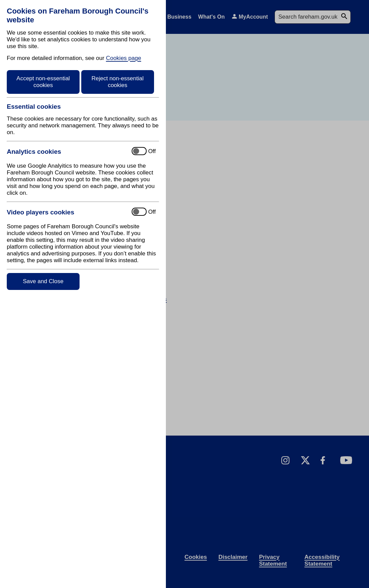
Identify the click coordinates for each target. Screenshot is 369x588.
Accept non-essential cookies (43, 82)
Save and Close (43, 281)
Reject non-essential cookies (117, 82)
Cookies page (124, 58)
